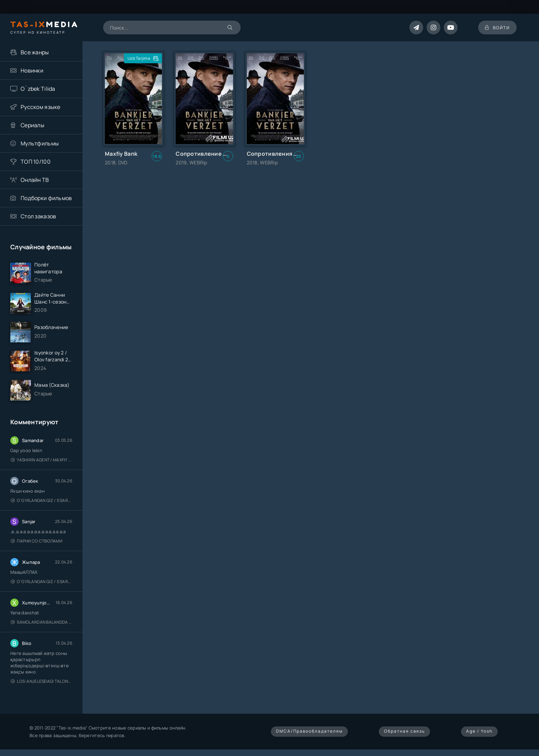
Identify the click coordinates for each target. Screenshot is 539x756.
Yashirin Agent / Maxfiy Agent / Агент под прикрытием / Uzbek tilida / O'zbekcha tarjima (41, 460)
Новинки (32, 70)
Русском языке (41, 107)
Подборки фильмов (46, 198)
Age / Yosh (479, 731)
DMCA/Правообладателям (309, 731)
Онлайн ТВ (35, 180)
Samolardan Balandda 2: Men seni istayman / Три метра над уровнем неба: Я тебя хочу (41, 622)
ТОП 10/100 (36, 162)
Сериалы (32, 125)
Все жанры (35, 52)
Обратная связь (404, 731)
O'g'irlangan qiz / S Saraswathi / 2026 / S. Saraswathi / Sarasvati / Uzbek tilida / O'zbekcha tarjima (41, 500)
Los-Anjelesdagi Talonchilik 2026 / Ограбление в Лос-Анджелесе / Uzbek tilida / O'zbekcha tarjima (41, 681)
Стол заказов (38, 216)
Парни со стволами (36, 541)
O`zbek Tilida (38, 89)
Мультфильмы (40, 143)
